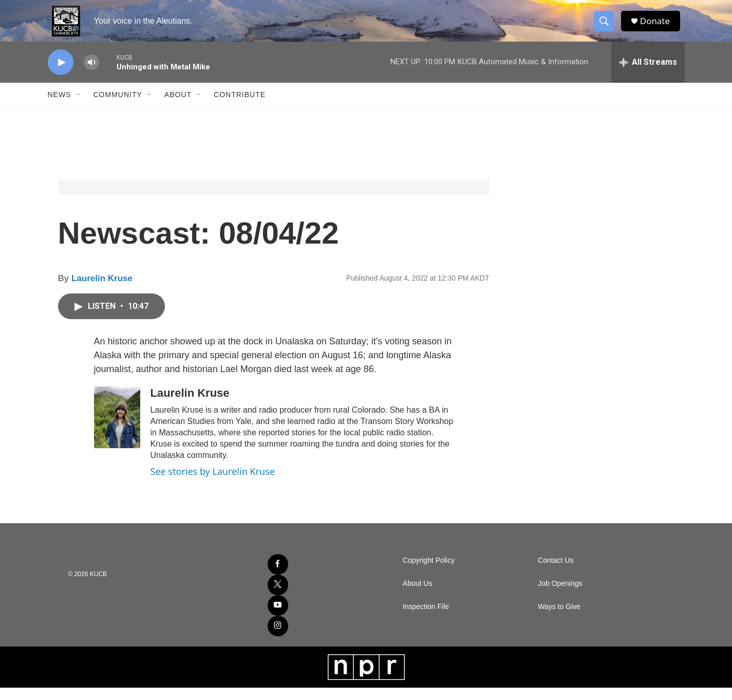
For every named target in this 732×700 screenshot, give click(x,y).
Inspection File (426, 619)
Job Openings (560, 596)
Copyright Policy (429, 573)
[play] (61, 75)
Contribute (240, 107)
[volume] (91, 75)
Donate (659, 27)
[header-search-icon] (607, 27)
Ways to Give (559, 619)
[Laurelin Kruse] (117, 430)
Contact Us (556, 573)
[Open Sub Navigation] (79, 107)
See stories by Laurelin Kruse (213, 484)
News (60, 107)
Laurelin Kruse (102, 291)
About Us (418, 596)
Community (118, 107)
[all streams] (648, 75)
